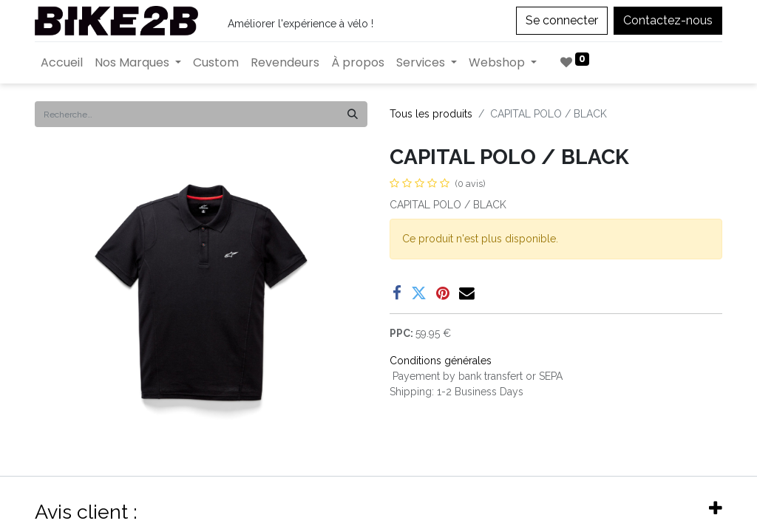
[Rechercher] (353, 114)
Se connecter (562, 20)
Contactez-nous (668, 20)
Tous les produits (431, 114)
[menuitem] (62, 63)
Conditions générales (441, 361)
